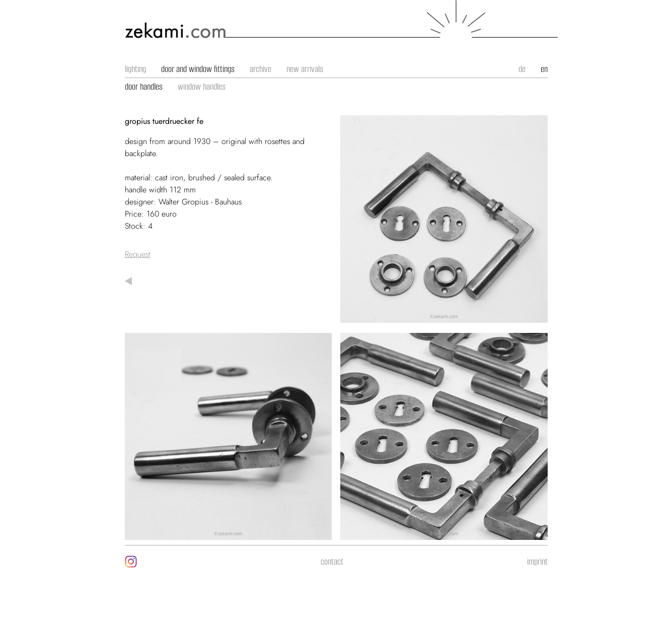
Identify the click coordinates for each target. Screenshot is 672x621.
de (522, 69)
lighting (135, 69)
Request (138, 254)
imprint (537, 562)
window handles (202, 87)
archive (260, 69)
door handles (144, 87)
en (544, 69)
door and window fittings (198, 69)
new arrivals (305, 69)
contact (332, 562)
